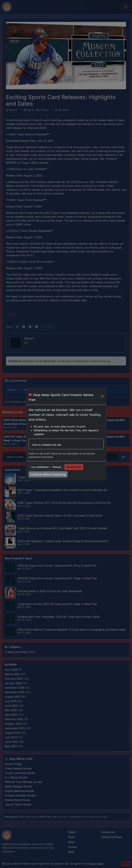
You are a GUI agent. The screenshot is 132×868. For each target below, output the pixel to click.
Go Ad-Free (74, 467)
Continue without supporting (48, 474)
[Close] (102, 396)
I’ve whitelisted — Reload (46, 467)
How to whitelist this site (47, 445)
